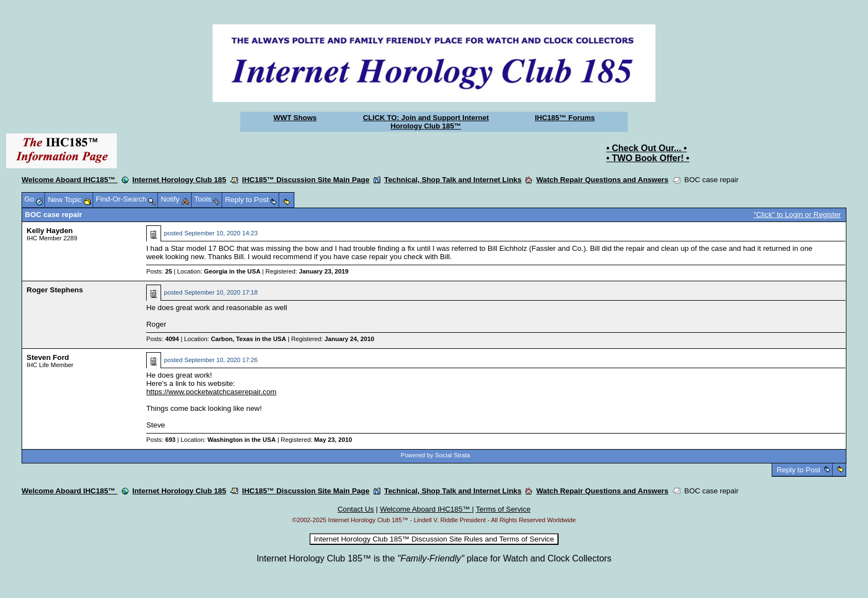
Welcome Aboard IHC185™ (69, 180)
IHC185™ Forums (565, 118)
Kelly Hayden (50, 231)
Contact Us (356, 509)
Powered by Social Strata (436, 455)
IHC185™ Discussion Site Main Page (306, 180)
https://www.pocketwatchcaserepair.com (211, 392)
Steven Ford (48, 357)
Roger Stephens (55, 290)
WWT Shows (295, 118)
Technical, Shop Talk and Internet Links (453, 180)
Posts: (159, 271)
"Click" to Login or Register (797, 215)
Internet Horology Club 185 (179, 180)
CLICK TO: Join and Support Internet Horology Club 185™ (426, 122)
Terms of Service (503, 509)
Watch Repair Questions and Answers (603, 180)
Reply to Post (798, 470)
